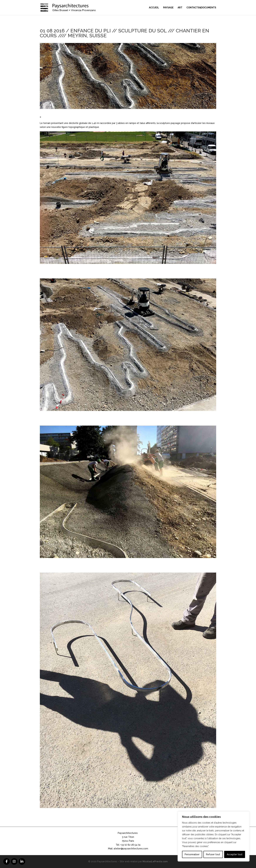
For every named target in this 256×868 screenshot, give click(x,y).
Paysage (168, 8)
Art (180, 8)
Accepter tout (235, 854)
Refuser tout (213, 854)
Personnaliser (192, 854)
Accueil (154, 8)
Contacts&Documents (201, 8)
